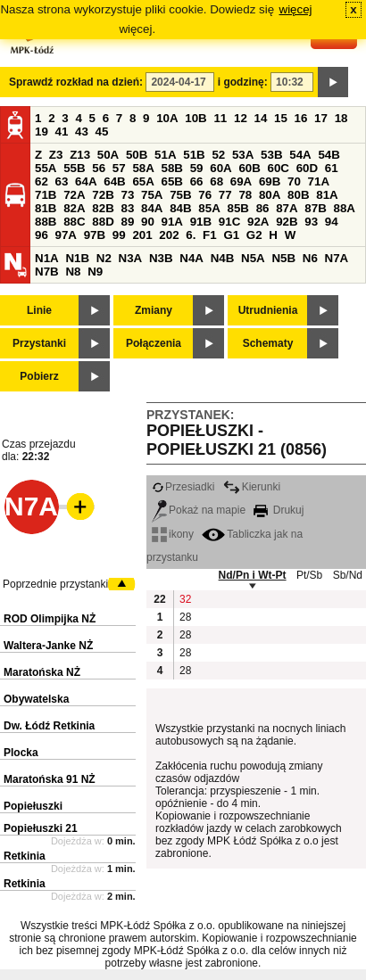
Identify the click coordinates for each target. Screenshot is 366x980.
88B (46, 222)
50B (137, 155)
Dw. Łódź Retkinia (49, 726)
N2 (104, 258)
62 (42, 181)
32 (185, 599)
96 (42, 235)
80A (270, 195)
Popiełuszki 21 (41, 828)
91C (229, 222)
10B (195, 118)
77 (225, 195)
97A (66, 235)
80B (298, 195)
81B (46, 208)
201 (142, 235)
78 (245, 195)
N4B (223, 258)
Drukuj (279, 510)
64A (86, 181)
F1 (210, 235)
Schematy (268, 343)
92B (287, 222)
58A (143, 168)
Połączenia (154, 343)
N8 (73, 272)
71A (319, 181)
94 (332, 222)
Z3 (56, 155)
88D (103, 222)
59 (197, 168)
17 (321, 118)
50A (108, 155)
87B (315, 208)
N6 (310, 258)
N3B (161, 258)
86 (263, 208)
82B (103, 208)
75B (180, 195)
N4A (191, 258)
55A (46, 168)
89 (127, 222)
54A (300, 155)
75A (152, 195)
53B (271, 155)
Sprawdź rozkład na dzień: (76, 82)
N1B (77, 258)
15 (281, 118)
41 (62, 132)
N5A (253, 258)
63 (62, 181)
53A (243, 155)
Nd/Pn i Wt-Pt (253, 575)
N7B (47, 272)
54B (329, 155)
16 (301, 118)
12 (241, 118)
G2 (254, 235)
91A (172, 222)
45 (102, 132)
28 (185, 617)
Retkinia (25, 856)
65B (172, 181)
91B (201, 222)
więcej (296, 9)
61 (332, 168)
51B (194, 155)
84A (152, 208)
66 (197, 181)
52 (218, 155)
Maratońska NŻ (42, 672)
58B (172, 168)
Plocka (21, 753)
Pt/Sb (309, 575)
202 (169, 235)
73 (127, 195)
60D (307, 168)
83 (127, 208)
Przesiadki (183, 487)
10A (167, 118)
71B (46, 195)
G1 (231, 235)
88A (344, 208)
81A (327, 195)
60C (279, 168)
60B (249, 168)
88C (74, 222)
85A (209, 208)
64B (114, 181)
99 (119, 235)
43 (82, 132)
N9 (95, 272)
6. (191, 235)
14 (261, 118)
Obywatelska (36, 699)
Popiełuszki (33, 806)
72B (103, 195)
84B (180, 208)
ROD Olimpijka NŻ (50, 619)
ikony (173, 534)
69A (241, 181)
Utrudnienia (268, 310)
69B (270, 181)
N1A (47, 258)
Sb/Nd (348, 575)
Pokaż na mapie (199, 510)
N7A (337, 258)
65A (143, 181)
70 (294, 181)
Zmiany (154, 310)
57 (119, 168)
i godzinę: (243, 82)
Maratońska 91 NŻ (50, 779)
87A (287, 208)
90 (148, 222)
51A (165, 155)
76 (205, 195)
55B (74, 168)
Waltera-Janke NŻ (48, 646)
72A (74, 195)
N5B (283, 258)
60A (220, 168)
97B (95, 235)
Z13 (80, 155)
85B (237, 208)
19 (42, 132)
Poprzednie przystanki (55, 584)
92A (258, 222)
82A (74, 208)
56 (99, 168)
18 (341, 118)
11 (220, 118)
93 (311, 222)
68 (216, 181)
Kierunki (252, 487)
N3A (131, 258)
